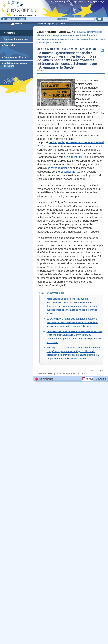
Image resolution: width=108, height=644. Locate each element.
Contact (61, 24)
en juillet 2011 (75, 157)
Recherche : (63, 19)
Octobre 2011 (65, 32)
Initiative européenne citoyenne (15, 65)
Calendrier (9, 45)
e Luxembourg (67, 172)
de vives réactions (58, 168)
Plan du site (43, 24)
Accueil (41, 32)
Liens (53, 24)
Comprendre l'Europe (15, 57)
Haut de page (97, 371)
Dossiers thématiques (16, 39)
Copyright (101, 378)
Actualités (51, 32)
